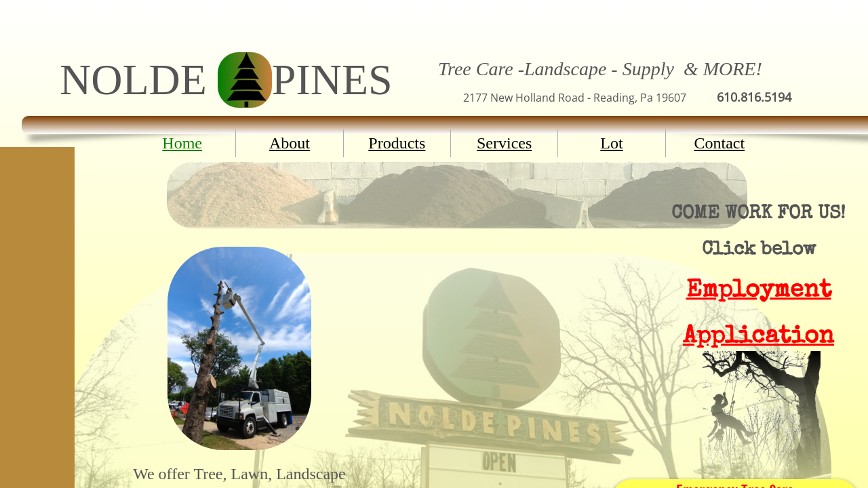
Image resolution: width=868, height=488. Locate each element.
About (290, 143)
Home (182, 143)
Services (504, 143)
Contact (719, 143)
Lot (611, 143)
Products (397, 143)
